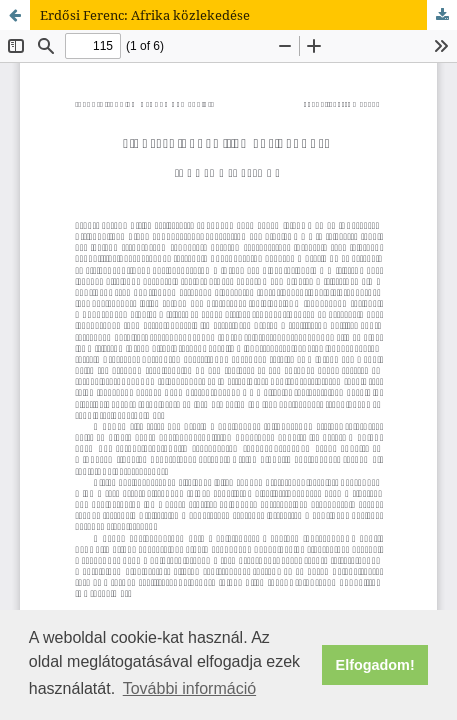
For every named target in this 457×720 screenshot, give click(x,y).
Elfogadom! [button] (375, 665)
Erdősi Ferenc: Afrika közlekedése (145, 15)
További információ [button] (189, 688)
